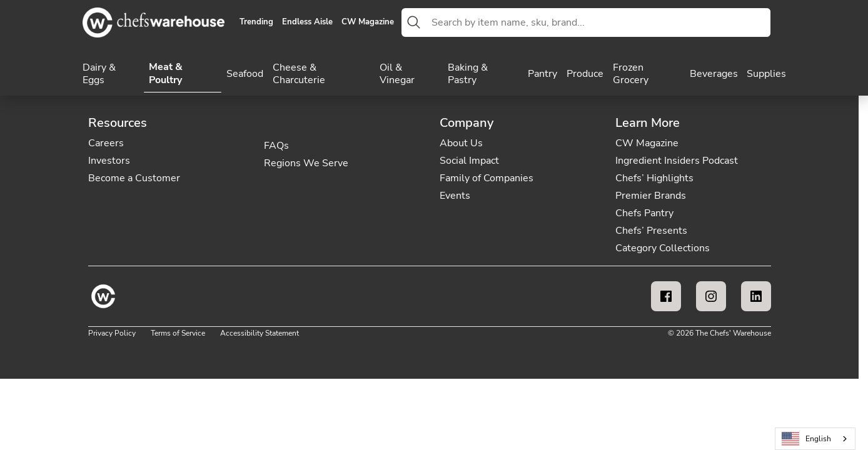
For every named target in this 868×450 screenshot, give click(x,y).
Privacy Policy (112, 333)
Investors (109, 161)
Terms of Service (178, 333)
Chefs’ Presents (651, 231)
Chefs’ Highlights (654, 178)
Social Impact (469, 161)
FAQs (276, 146)
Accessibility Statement (260, 333)
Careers (106, 143)
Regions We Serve (306, 163)
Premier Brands (651, 196)
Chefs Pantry (644, 213)
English (807, 439)
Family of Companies (487, 178)
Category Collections (663, 248)
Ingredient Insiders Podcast (677, 161)
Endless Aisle (307, 22)
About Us (461, 143)
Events (455, 196)
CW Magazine (368, 22)
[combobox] (598, 22)
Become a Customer (134, 178)
